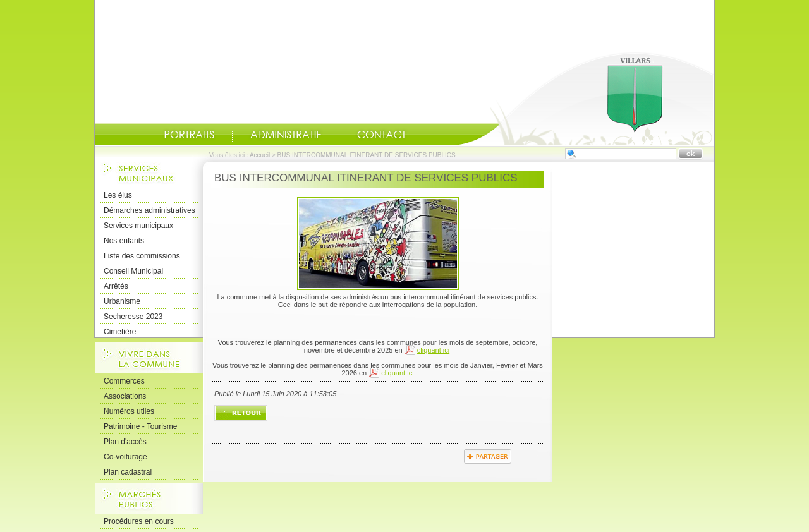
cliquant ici (397, 373)
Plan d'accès (125, 442)
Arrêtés (116, 286)
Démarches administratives (149, 210)
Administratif (286, 135)
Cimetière (120, 332)
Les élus (118, 195)
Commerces (124, 381)
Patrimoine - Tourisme (140, 426)
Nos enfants (124, 241)
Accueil (584, 99)
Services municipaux (138, 226)
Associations (125, 396)
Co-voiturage (125, 457)
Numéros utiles (129, 411)
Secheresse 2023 (133, 317)
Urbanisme (122, 301)
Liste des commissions (142, 256)
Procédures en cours (139, 521)
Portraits (189, 135)
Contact (382, 135)
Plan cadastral (128, 472)
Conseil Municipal (133, 271)
